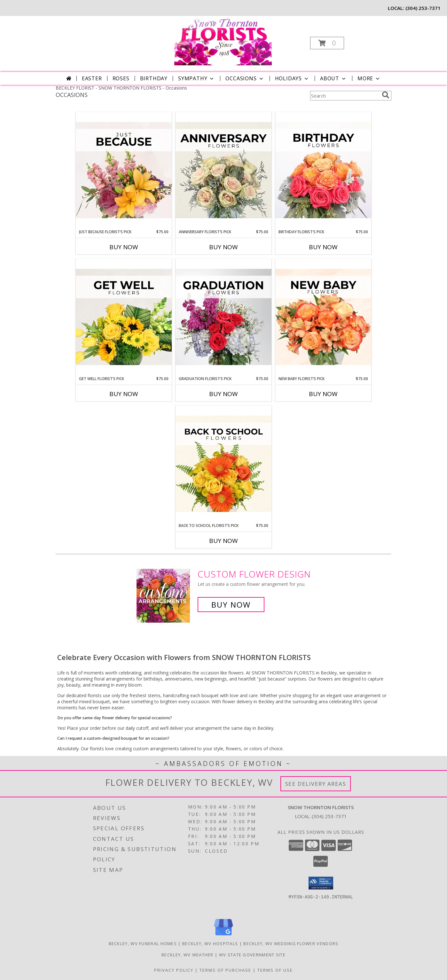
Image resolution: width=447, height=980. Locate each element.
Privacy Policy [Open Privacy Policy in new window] (174, 970)
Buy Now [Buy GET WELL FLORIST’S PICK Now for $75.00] (124, 394)
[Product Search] (345, 96)
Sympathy (196, 78)
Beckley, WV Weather (188, 955)
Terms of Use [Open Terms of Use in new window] (275, 970)
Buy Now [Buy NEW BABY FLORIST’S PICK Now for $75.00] (323, 394)
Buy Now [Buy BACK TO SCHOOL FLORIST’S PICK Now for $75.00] (224, 541)
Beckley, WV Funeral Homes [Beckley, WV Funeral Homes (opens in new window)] (143, 944)
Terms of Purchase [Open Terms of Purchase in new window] (225, 970)
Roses (121, 78)
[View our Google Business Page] (224, 936)
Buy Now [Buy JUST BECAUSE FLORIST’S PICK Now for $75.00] (124, 247)
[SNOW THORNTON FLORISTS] (223, 41)
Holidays (292, 78)
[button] (327, 43)
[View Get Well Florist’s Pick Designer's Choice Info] (124, 317)
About (333, 78)
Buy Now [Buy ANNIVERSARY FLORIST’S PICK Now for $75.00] (224, 247)
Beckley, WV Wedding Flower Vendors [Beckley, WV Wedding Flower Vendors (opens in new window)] (291, 944)
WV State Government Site (252, 955)
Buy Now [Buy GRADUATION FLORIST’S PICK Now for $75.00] (224, 394)
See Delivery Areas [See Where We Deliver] (316, 784)
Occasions (245, 78)
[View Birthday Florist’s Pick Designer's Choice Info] (323, 171)
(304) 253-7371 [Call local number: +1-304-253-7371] (423, 8)
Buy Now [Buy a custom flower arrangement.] (231, 605)
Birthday (154, 78)
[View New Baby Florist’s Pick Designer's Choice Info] (323, 317)
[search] (386, 95)
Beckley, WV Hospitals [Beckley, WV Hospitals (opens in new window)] (210, 944)
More (369, 78)
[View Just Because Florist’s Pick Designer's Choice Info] (124, 171)
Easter (92, 78)
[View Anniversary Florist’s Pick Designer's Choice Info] (224, 171)
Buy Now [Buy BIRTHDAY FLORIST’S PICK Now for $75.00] (323, 247)
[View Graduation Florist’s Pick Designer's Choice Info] (224, 317)
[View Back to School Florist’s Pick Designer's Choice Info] (224, 464)
